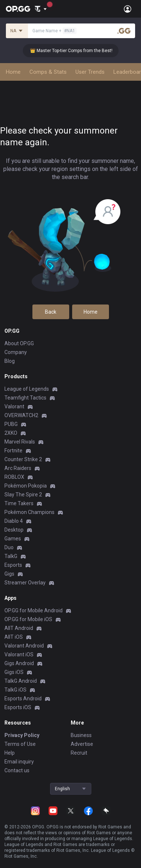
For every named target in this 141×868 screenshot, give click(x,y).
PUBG (11, 424)
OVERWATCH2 (21, 415)
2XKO (11, 433)
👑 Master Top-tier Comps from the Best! (75, 51)
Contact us (17, 770)
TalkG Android (21, 681)
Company (16, 352)
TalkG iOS (15, 690)
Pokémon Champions (29, 512)
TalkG (11, 556)
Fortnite (13, 451)
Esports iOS (18, 707)
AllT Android (19, 628)
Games (13, 539)
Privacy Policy (22, 735)
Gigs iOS (14, 672)
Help (10, 753)
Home (13, 72)
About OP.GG (19, 343)
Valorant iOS (19, 654)
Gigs (9, 574)
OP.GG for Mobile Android (34, 610)
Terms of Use (20, 744)
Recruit (79, 753)
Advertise (82, 744)
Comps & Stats (48, 72)
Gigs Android (19, 663)
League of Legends (27, 389)
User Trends (90, 72)
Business (81, 735)
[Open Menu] (128, 9)
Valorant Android (24, 646)
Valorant (14, 406)
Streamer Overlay (25, 583)
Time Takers (19, 503)
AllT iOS (14, 637)
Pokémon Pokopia (26, 486)
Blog (10, 361)
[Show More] (41, 9)
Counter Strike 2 (23, 459)
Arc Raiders (18, 468)
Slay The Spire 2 (23, 495)
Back (51, 312)
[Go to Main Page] (18, 9)
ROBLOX (14, 477)
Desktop (14, 530)
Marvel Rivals (20, 442)
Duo (9, 547)
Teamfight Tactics (25, 398)
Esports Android (23, 699)
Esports (13, 565)
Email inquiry (19, 762)
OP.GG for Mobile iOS (28, 619)
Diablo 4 (14, 521)
